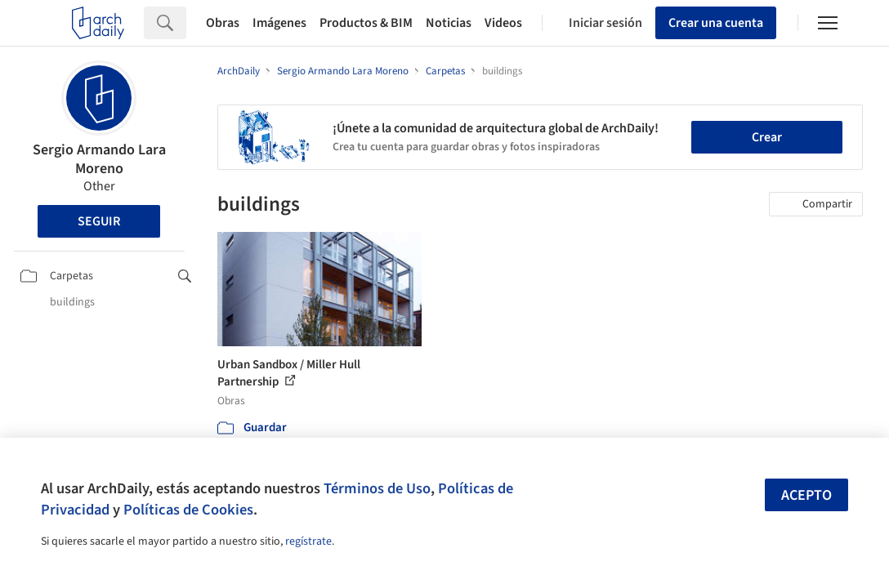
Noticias (449, 23)
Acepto (806, 495)
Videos (503, 23)
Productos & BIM (366, 23)
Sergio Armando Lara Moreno (99, 159)
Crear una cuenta (716, 23)
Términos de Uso (377, 488)
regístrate (308, 541)
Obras (223, 23)
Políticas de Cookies (188, 510)
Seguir (99, 221)
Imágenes (279, 23)
